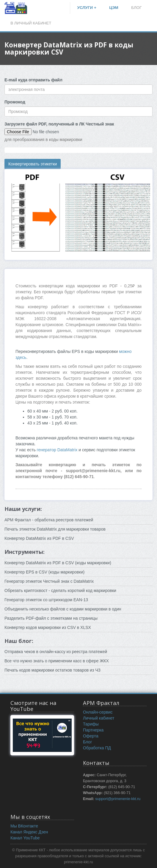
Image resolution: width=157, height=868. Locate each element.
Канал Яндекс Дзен (29, 832)
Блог (87, 742)
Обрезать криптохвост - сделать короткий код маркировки (60, 590)
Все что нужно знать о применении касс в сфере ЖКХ (57, 661)
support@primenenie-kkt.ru (118, 799)
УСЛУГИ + (87, 8)
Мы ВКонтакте (24, 826)
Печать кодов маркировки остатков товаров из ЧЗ (52, 670)
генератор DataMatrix (58, 450)
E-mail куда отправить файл (33, 80)
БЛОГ (136, 8)
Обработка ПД (97, 748)
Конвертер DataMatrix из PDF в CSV (39, 538)
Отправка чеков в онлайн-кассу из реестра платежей (56, 652)
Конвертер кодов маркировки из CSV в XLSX (48, 627)
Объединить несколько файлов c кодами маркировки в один (63, 609)
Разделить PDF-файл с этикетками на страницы (51, 618)
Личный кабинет (99, 718)
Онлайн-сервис (98, 712)
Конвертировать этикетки (33, 164)
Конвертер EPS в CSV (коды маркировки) (44, 572)
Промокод (15, 102)
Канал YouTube (25, 838)
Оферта (91, 736)
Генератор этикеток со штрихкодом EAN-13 (46, 600)
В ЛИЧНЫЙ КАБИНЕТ (31, 23)
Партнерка (93, 730)
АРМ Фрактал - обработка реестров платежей (49, 520)
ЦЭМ (114, 8)
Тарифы (91, 724)
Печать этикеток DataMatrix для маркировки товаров (55, 529)
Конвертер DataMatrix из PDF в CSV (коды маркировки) (58, 563)
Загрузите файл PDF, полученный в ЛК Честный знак (59, 124)
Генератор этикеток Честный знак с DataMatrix (49, 581)
